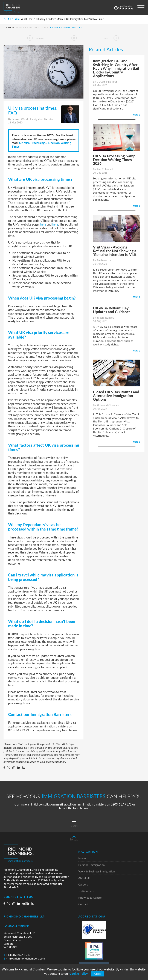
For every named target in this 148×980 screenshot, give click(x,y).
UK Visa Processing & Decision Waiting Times (41, 145)
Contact (83, 904)
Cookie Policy (79, 974)
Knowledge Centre (36, 27)
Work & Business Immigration (97, 871)
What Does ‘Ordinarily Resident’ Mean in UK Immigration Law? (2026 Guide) (63, 19)
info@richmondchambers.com (24, 958)
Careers (83, 885)
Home (19, 27)
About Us (84, 878)
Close (98, 974)
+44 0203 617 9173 (18, 955)
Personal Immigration (92, 865)
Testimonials (86, 891)
